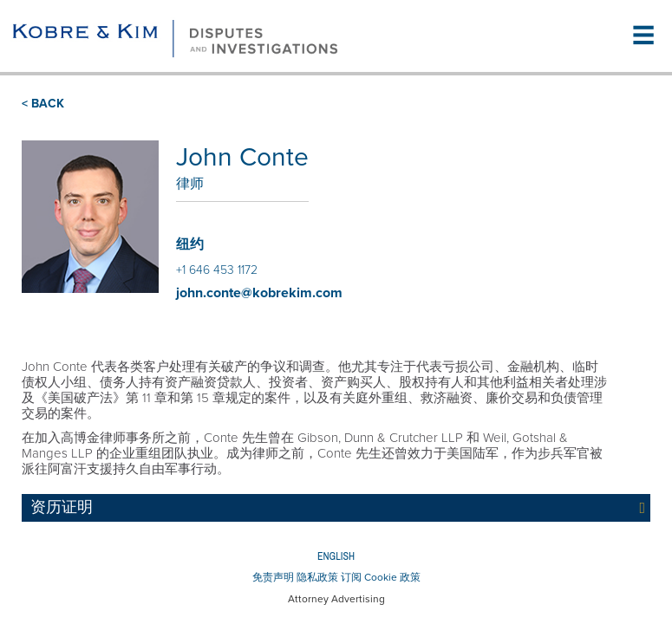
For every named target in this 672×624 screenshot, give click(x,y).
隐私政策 (317, 577)
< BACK (43, 104)
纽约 (190, 244)
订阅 (351, 577)
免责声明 (273, 577)
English (336, 556)
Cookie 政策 (392, 577)
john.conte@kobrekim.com (259, 293)
